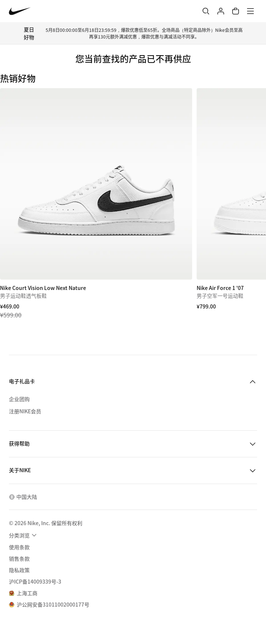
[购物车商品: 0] (236, 11)
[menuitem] (24, 535)
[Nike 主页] (20, 11)
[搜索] (206, 11)
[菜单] (250, 11)
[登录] (221, 11)
